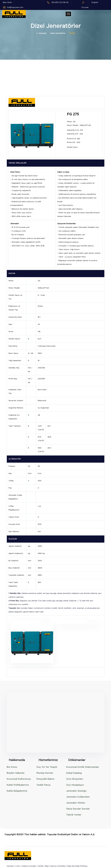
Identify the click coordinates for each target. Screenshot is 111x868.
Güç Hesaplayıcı (75, 785)
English (95, 2)
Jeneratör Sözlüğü (76, 791)
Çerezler (10, 866)
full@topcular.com (15, 7)
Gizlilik (41, 866)
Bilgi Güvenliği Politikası (77, 866)
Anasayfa (41, 33)
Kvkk (18, 866)
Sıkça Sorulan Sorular (78, 809)
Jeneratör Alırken (76, 803)
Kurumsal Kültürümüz (19, 779)
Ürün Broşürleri (75, 779)
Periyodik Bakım (45, 779)
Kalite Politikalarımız (18, 785)
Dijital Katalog (74, 773)
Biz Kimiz (12, 767)
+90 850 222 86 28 (60, 2)
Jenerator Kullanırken (78, 797)
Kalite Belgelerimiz (17, 791)
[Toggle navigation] (68, 14)
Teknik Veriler (74, 815)
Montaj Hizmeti (45, 773)
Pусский (85, 7)
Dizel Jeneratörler (58, 33)
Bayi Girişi (7, 2)
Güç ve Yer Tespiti (47, 767)
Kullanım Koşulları (29, 866)
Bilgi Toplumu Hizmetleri (55, 866)
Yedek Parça (43, 785)
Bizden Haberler (16, 773)
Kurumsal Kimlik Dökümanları (83, 767)
